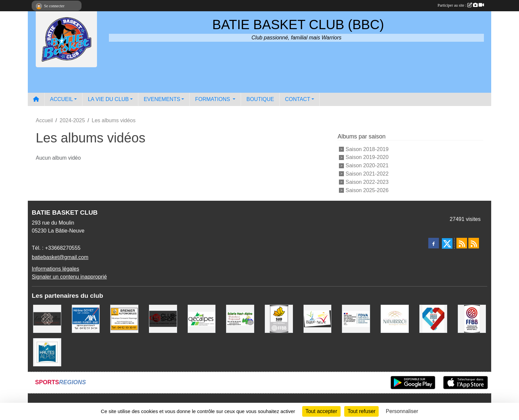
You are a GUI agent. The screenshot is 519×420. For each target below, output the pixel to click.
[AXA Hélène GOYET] (86, 318)
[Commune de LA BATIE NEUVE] (318, 318)
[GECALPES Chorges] (202, 318)
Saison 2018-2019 (367, 149)
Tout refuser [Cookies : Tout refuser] (361, 411)
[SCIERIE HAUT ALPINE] (240, 318)
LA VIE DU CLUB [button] (108, 99)
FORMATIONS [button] (213, 99)
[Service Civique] (433, 318)
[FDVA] (356, 318)
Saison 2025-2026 (367, 190)
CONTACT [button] (298, 99)
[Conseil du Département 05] (47, 352)
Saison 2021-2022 (367, 174)
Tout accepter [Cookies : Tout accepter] (321, 411)
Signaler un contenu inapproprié (69, 277)
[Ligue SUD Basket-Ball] (279, 318)
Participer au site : (461, 5)
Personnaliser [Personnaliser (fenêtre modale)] (402, 411)
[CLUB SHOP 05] (163, 318)
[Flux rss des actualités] (462, 243)
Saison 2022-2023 (367, 182)
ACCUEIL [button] (61, 99)
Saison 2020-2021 (367, 165)
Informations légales (55, 269)
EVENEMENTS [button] (162, 99)
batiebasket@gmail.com (60, 257)
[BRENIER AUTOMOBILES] (124, 318)
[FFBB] (472, 318)
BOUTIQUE (260, 99)
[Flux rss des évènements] (474, 243)
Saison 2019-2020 (367, 157)
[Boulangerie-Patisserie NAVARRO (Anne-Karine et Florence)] (395, 318)
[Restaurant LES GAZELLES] (47, 318)
